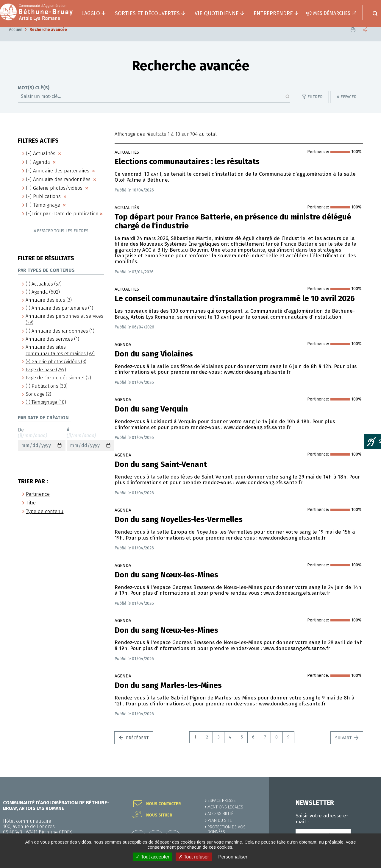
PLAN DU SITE (220, 821)
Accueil (16, 39)
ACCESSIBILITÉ (220, 814)
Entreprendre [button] (273, 13)
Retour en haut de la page (363, 777)
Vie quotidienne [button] (217, 13)
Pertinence (38, 503)
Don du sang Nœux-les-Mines (166, 639)
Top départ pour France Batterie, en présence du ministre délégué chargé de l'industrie (233, 230)
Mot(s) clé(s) (34, 97)
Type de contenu (45, 520)
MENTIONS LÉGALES (225, 807)
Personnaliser (233, 857)
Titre (31, 512)
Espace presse (222, 801)
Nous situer (159, 815)
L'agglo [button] (91, 13)
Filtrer (315, 106)
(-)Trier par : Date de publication (62, 223)
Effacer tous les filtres (63, 240)
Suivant (344, 747)
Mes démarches (332, 13)
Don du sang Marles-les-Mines (168, 694)
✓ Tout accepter (153, 857)
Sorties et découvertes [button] (147, 13)
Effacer (349, 106)
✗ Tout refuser (194, 857)
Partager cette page (365, 39)
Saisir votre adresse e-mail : (322, 819)
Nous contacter (164, 804)
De (42, 448)
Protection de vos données (227, 829)
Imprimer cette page (353, 39)
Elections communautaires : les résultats (187, 171)
